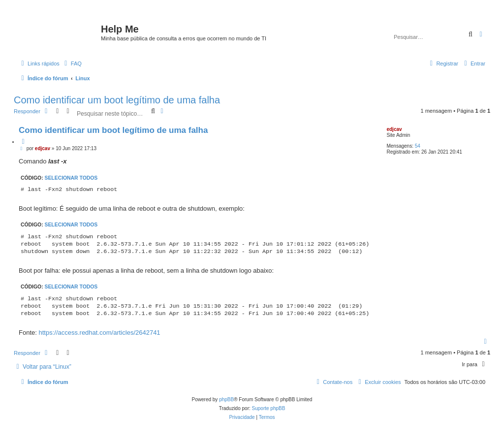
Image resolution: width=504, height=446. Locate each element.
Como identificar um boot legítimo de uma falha (117, 100)
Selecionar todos (71, 178)
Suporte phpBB (269, 408)
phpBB (226, 399)
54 (418, 146)
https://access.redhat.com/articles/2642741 (99, 333)
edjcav (394, 129)
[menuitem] (72, 64)
